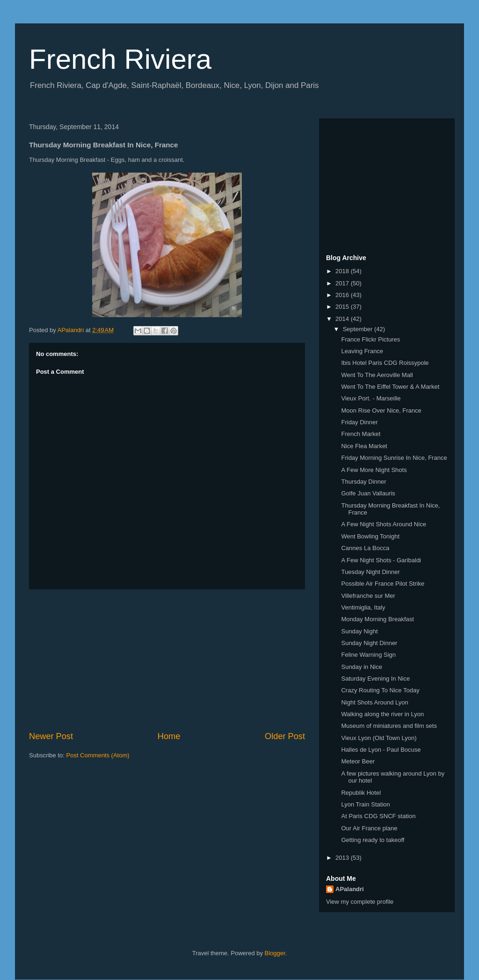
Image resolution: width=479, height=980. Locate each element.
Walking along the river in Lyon (382, 714)
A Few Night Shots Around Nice (383, 524)
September (359, 329)
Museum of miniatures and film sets (389, 726)
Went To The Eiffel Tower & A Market (390, 387)
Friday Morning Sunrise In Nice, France (394, 458)
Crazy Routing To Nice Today (380, 690)
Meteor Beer (358, 761)
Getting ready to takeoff (373, 840)
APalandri (350, 889)
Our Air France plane (369, 828)
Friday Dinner (359, 422)
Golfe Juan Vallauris (368, 493)
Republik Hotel (361, 793)
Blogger (275, 953)
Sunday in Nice (361, 667)
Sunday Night (359, 631)
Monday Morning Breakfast (377, 619)
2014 (343, 319)
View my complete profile (360, 902)
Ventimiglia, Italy (363, 607)
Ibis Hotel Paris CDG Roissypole (385, 363)
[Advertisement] (167, 660)
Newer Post (51, 736)
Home (169, 736)
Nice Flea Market (364, 446)
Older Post (285, 736)
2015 (343, 307)
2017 (343, 283)
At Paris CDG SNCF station (378, 816)
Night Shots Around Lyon (374, 702)
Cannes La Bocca (365, 548)
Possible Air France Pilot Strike (383, 584)
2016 (343, 295)
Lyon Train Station (365, 804)
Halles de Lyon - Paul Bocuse (381, 750)
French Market (361, 434)
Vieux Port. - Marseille (371, 398)
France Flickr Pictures (370, 339)
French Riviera (120, 59)
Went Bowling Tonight (370, 536)
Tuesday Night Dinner (370, 572)
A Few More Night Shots (374, 470)
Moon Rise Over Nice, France (381, 410)
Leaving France (362, 351)
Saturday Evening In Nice (375, 679)
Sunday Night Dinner (369, 643)
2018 (343, 271)
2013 (343, 858)
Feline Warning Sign (368, 655)
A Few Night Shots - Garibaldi (381, 560)
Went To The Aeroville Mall (377, 375)
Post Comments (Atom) (98, 755)
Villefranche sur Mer (368, 596)
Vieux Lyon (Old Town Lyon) (379, 738)
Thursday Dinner (363, 482)
